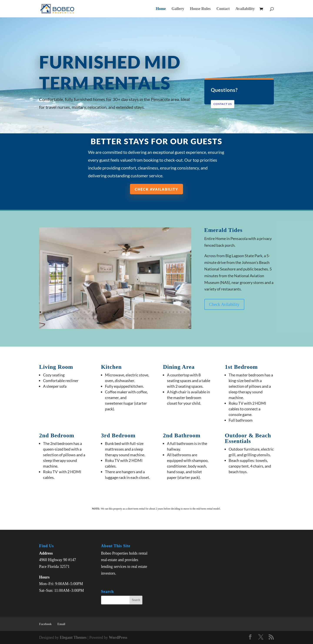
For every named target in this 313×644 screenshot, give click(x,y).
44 (78, 319)
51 (104, 319)
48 (93, 319)
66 (160, 319)
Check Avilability (224, 304)
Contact (223, 9)
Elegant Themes (73, 637)
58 (130, 319)
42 (71, 319)
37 (173, 312)
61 (141, 319)
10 (74, 312)
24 (125, 312)
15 (92, 312)
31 (151, 312)
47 (89, 319)
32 (155, 312)
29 (144, 312)
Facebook (45, 624)
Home (161, 9)
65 (156, 319)
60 (137, 319)
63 (149, 319)
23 (122, 312)
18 (103, 312)
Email (61, 624)
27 (136, 312)
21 (114, 312)
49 (97, 319)
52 (108, 319)
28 (140, 312)
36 (170, 312)
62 (145, 319)
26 (133, 312)
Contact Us (223, 104)
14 (88, 312)
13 (85, 312)
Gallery (178, 9)
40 (184, 312)
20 (111, 312)
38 (177, 312)
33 (159, 312)
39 (181, 312)
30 (147, 312)
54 (115, 319)
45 (82, 319)
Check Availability (156, 189)
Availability (245, 9)
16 (96, 312)
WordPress (118, 637)
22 (118, 312)
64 (152, 319)
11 (77, 312)
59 (134, 319)
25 (129, 312)
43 (75, 319)
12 (81, 312)
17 (99, 312)
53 (112, 319)
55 (119, 319)
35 (166, 312)
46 (86, 319)
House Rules (200, 9)
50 (101, 319)
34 (162, 312)
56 (123, 319)
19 (107, 312)
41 (188, 312)
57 (126, 319)
